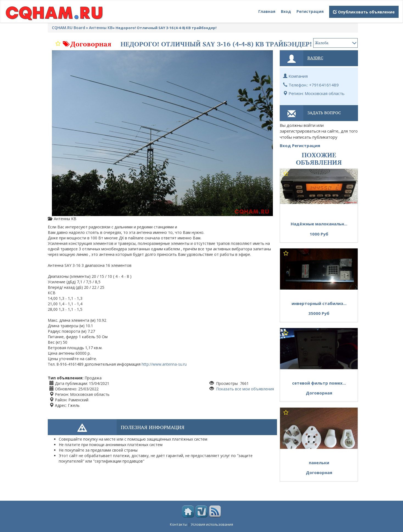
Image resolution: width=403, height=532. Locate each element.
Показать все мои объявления (244, 389)
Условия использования (212, 524)
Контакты (179, 524)
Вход (286, 11)
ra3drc (315, 58)
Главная (267, 11)
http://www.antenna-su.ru (164, 364)
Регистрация (310, 11)
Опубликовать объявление (364, 12)
